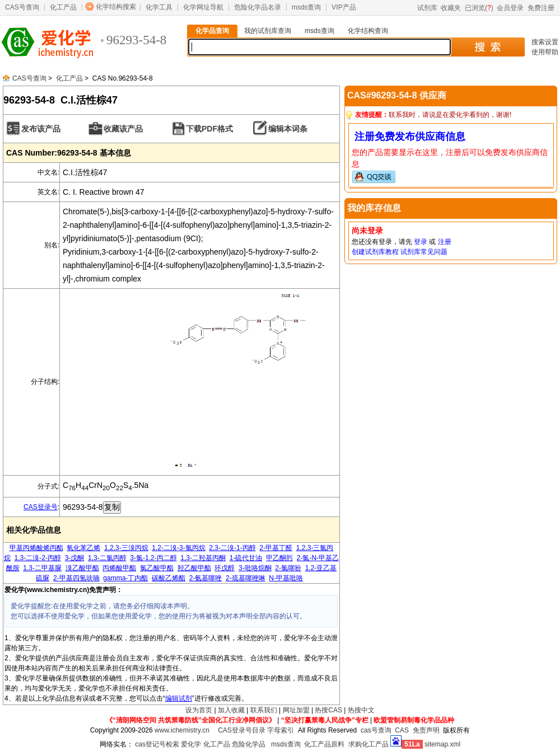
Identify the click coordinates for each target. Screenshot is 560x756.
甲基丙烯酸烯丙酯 (36, 548)
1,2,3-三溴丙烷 (126, 548)
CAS (402, 730)
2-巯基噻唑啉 (246, 578)
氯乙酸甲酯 (157, 568)
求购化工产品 (368, 744)
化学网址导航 (203, 7)
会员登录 (510, 8)
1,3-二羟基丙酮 (203, 558)
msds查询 (307, 7)
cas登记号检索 (157, 744)
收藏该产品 (123, 129)
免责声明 (426, 730)
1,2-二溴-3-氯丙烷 (178, 548)
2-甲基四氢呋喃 (76, 578)
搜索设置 (545, 42)
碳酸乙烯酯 (169, 578)
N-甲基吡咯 (286, 578)
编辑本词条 (288, 129)
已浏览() (479, 8)
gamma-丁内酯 (125, 578)
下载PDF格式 (209, 129)
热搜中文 (361, 710)
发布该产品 (41, 129)
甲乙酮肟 (279, 558)
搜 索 (487, 47)
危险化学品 (249, 744)
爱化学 (191, 744)
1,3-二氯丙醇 (107, 558)
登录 (421, 242)
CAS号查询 (22, 7)
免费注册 (541, 8)
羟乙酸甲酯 (194, 568)
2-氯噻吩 (288, 568)
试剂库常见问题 (424, 252)
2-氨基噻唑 (206, 578)
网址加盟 (296, 710)
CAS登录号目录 (242, 730)
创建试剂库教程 (375, 252)
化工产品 (63, 7)
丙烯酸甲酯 (119, 568)
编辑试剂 (179, 698)
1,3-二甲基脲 (42, 568)
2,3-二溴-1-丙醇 (232, 548)
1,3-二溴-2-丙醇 (38, 558)
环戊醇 (225, 568)
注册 (445, 242)
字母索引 (281, 730)
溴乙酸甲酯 (82, 568)
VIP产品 (344, 7)
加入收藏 (231, 710)
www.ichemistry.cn (182, 730)
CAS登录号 (41, 507)
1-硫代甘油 (246, 558)
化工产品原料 (324, 744)
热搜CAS (328, 710)
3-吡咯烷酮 (255, 568)
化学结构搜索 (116, 7)
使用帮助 (545, 52)
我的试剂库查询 (268, 31)
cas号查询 (376, 730)
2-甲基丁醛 (276, 548)
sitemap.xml (442, 744)
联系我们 (264, 710)
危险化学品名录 (258, 7)
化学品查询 (212, 31)
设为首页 (199, 710)
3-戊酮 (75, 558)
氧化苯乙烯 (83, 548)
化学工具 (159, 7)
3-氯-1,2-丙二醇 (153, 558)
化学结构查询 (368, 31)
